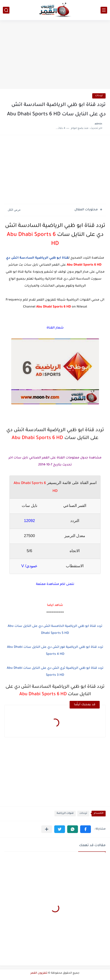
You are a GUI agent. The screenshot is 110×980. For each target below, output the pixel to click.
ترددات (99, 96)
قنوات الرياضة (65, 813)
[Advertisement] (55, 55)
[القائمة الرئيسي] (104, 10)
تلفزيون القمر (39, 973)
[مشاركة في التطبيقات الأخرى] (47, 829)
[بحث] (6, 10)
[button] (86, 829)
